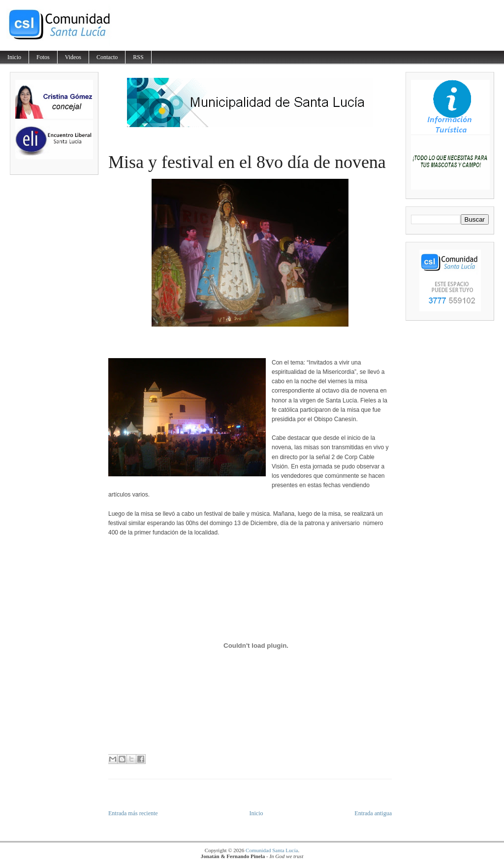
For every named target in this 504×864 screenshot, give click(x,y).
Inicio (14, 57)
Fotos (43, 57)
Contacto (107, 57)
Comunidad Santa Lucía (272, 850)
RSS (138, 57)
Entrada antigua (373, 813)
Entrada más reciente (133, 813)
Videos (73, 57)
